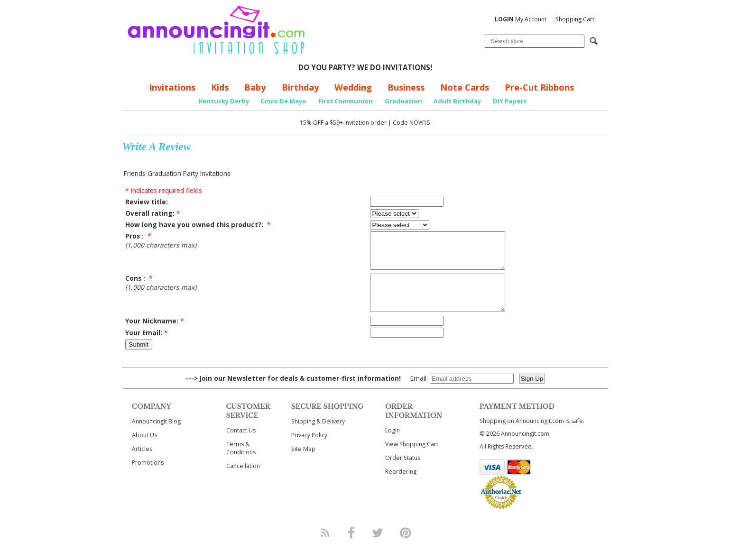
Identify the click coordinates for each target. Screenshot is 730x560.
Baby (255, 87)
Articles (142, 463)
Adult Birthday (457, 101)
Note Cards (465, 87)
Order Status (403, 472)
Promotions (148, 477)
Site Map (303, 463)
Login (393, 445)
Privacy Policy (309, 449)
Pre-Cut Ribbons (539, 87)
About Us (144, 449)
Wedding (353, 87)
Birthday (300, 87)
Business (406, 87)
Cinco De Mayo (283, 101)
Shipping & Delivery (318, 436)
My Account (521, 19)
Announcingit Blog (156, 436)
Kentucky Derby (224, 101)
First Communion (346, 101)
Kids (220, 87)
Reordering (401, 486)
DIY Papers (510, 101)
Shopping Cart (575, 19)
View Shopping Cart (412, 458)
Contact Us (241, 445)
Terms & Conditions (241, 462)
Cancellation (243, 480)
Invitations (172, 87)
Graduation (403, 101)
